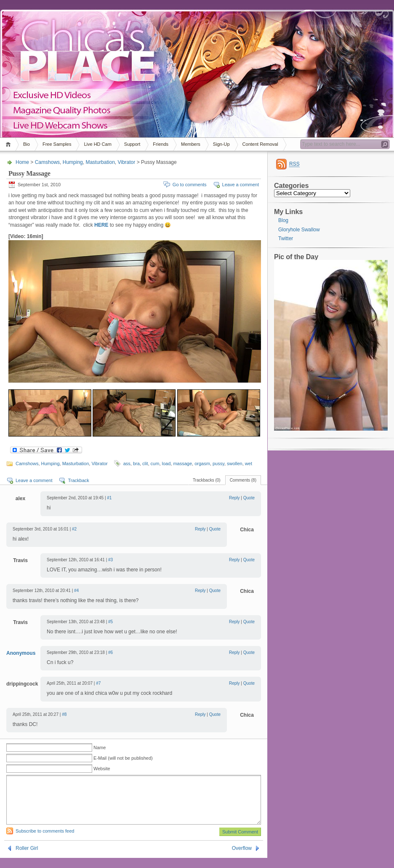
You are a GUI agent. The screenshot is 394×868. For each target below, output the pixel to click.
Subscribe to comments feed (45, 841)
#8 (64, 714)
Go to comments (190, 185)
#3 (110, 560)
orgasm (202, 463)
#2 (74, 529)
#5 (110, 622)
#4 (76, 591)
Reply (234, 498)
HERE (101, 225)
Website (102, 769)
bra (136, 463)
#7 (98, 683)
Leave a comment (241, 185)
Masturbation (100, 162)
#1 (109, 498)
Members (191, 144)
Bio (27, 144)
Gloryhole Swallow (299, 230)
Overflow (242, 858)
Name (100, 747)
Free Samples (57, 144)
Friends (161, 144)
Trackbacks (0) (207, 480)
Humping (73, 162)
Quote (249, 498)
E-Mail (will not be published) (123, 758)
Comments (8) (243, 480)
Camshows (47, 162)
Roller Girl (27, 858)
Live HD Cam (97, 144)
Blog (283, 220)
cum (155, 463)
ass (127, 463)
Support (132, 144)
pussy (218, 463)
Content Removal (260, 144)
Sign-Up (221, 144)
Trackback (78, 480)
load (166, 463)
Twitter (286, 238)
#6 (110, 652)
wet (249, 463)
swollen (235, 463)
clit (145, 463)
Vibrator (126, 162)
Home (9, 144)
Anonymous (21, 653)
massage (182, 463)
